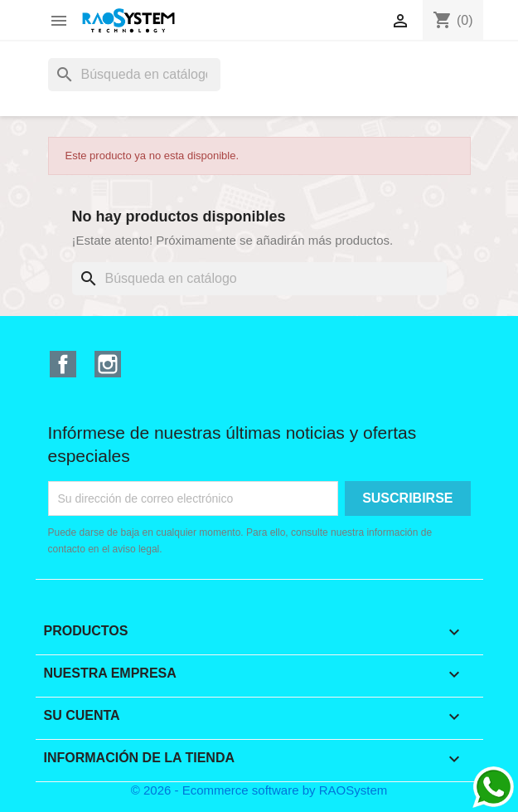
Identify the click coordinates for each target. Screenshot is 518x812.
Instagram (108, 364)
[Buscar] (134, 75)
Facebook (63, 364)
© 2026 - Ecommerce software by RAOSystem (259, 790)
